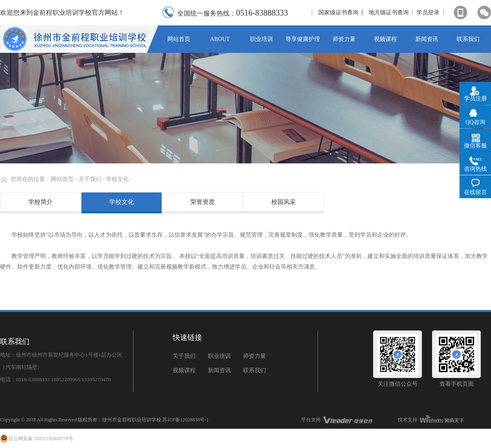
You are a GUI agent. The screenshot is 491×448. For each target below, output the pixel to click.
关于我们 (89, 179)
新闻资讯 (219, 370)
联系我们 (255, 370)
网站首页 (62, 179)
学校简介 (41, 202)
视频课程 (184, 370)
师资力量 (255, 356)
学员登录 (428, 12)
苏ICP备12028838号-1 (186, 420)
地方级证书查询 (389, 12)
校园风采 (284, 202)
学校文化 (122, 202)
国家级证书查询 (338, 12)
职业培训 (219, 356)
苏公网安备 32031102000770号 (37, 439)
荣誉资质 (203, 202)
